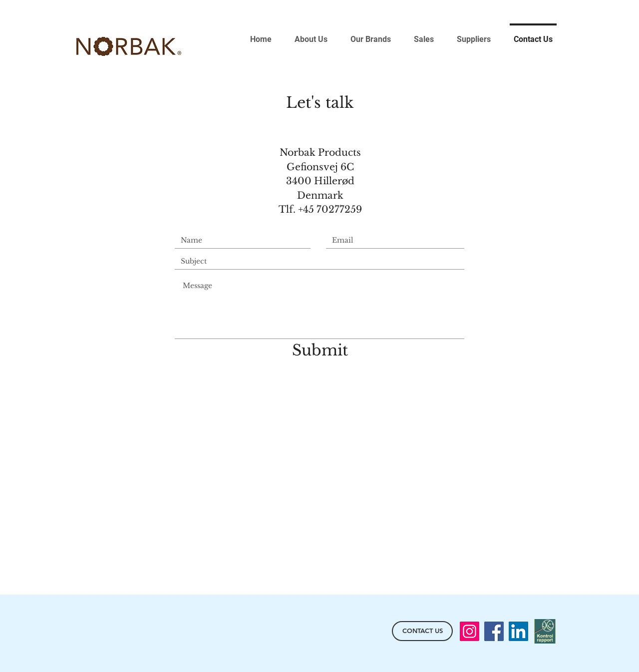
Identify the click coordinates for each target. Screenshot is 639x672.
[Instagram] (470, 631)
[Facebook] (494, 631)
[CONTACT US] (422, 631)
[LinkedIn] (518, 631)
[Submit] (320, 351)
